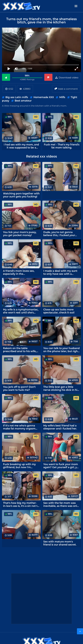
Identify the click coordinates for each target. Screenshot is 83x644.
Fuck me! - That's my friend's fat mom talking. (62, 146)
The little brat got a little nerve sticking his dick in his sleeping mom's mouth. (61, 388)
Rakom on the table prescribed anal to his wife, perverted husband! (20, 350)
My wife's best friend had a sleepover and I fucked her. (60, 427)
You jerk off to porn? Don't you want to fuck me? (19, 388)
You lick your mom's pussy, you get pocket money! (20, 234)
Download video (68, 77)
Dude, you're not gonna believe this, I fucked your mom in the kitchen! (59, 234)
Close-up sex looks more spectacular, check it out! (59, 311)
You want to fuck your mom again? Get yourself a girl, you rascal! (62, 466)
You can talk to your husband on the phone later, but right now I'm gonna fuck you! (61, 350)
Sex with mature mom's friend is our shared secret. (60, 543)
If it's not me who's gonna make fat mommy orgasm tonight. (19, 427)
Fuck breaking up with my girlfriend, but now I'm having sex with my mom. (19, 466)
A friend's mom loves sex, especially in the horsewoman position (19, 272)
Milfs (62, 97)
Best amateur (23, 101)
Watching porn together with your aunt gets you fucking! (21, 195)
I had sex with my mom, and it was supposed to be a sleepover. (21, 146)
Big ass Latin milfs (17, 97)
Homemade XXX (44, 97)
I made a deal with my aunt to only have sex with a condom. (60, 272)
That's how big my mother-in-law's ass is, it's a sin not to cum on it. (21, 504)
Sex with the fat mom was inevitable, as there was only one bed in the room (61, 504)
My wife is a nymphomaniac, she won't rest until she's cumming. (21, 311)
